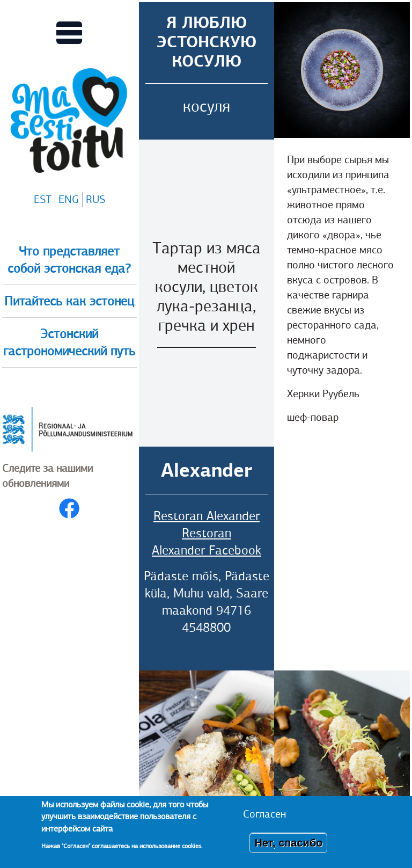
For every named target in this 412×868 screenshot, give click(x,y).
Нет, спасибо (288, 843)
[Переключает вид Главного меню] (69, 33)
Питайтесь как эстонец (69, 301)
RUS (95, 199)
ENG (69, 199)
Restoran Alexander (207, 516)
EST (43, 199)
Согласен (264, 814)
